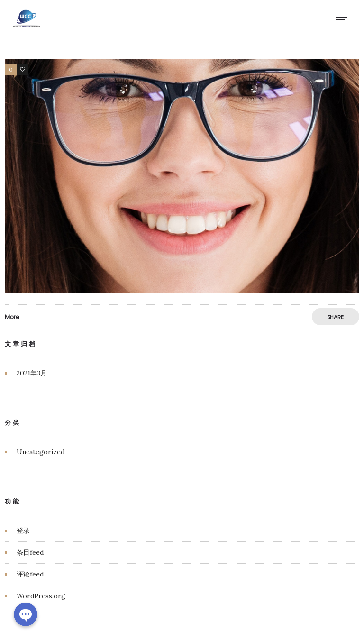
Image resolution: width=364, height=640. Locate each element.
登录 (23, 530)
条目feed (30, 552)
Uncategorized (41, 452)
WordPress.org (41, 596)
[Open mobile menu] (345, 19)
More (12, 317)
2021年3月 (32, 373)
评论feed (30, 574)
